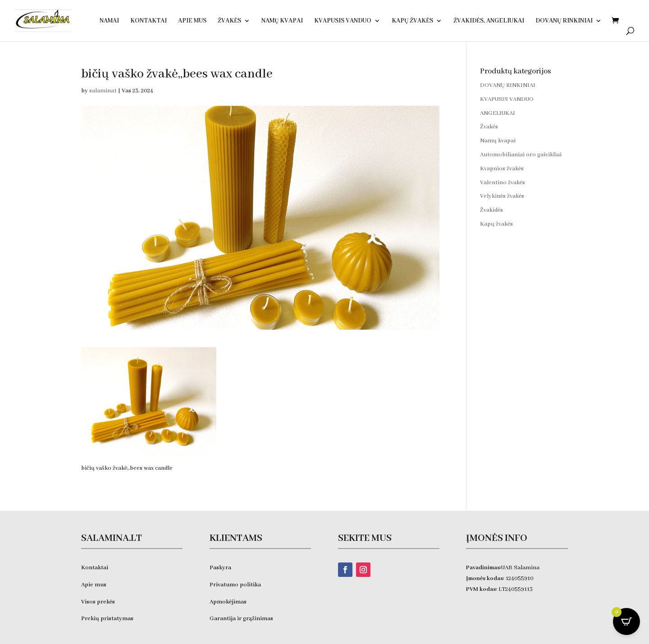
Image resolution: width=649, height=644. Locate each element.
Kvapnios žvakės (502, 169)
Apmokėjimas (228, 602)
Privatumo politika (235, 585)
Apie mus (94, 585)
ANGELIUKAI (498, 113)
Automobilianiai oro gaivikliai (521, 155)
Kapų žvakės (412, 21)
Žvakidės (491, 210)
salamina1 (103, 91)
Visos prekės (98, 602)
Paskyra (220, 568)
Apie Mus (192, 21)
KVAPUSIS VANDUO (343, 21)
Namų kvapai (282, 21)
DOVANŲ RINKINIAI (564, 21)
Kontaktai (149, 21)
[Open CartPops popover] (626, 621)
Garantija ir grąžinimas (241, 619)
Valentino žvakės (503, 183)
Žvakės (229, 21)
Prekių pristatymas (108, 619)
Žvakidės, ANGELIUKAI (489, 21)
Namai (109, 21)
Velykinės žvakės (502, 196)
